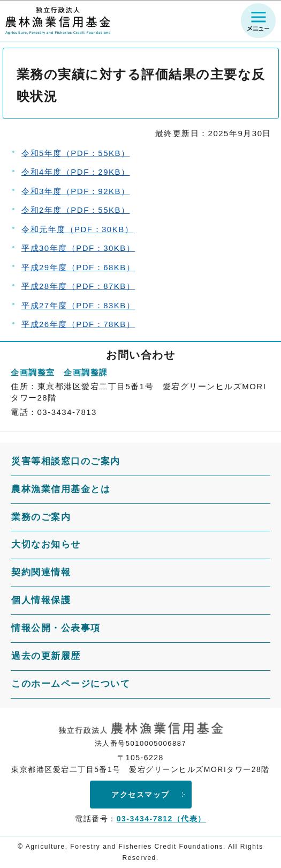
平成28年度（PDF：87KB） (78, 286)
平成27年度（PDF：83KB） (78, 305)
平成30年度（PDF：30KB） (78, 248)
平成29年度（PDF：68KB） (78, 267)
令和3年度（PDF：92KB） (76, 191)
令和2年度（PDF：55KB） (76, 210)
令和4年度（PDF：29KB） (76, 172)
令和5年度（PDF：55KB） (76, 153)
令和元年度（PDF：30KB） (77, 229)
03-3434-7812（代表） (161, 819)
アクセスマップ (140, 795)
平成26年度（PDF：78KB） (78, 324)
